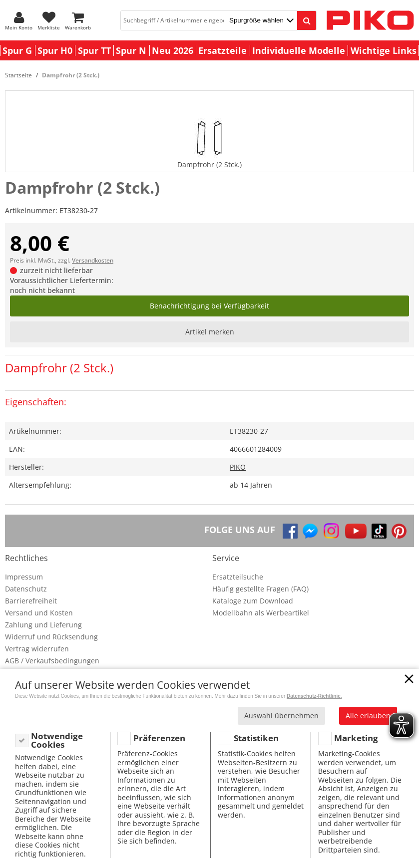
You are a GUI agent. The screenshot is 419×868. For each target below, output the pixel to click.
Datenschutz (26, 589)
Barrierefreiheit (31, 601)
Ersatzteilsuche (238, 577)
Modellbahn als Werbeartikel (261, 613)
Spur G (17, 50)
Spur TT (94, 50)
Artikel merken (210, 332)
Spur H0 (55, 50)
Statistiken (256, 738)
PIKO (238, 467)
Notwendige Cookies (57, 740)
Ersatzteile (222, 50)
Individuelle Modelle (299, 50)
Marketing (356, 738)
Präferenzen (159, 738)
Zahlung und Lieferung (43, 625)
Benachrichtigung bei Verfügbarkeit (209, 306)
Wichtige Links (384, 50)
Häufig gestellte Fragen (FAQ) (260, 589)
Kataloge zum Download (253, 601)
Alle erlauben (368, 716)
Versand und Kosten (39, 613)
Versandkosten (93, 260)
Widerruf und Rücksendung (51, 637)
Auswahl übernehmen (281, 716)
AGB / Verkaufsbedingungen (52, 661)
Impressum (24, 577)
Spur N (131, 50)
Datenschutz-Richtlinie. (314, 696)
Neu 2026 (173, 50)
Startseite (18, 75)
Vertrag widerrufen (37, 649)
